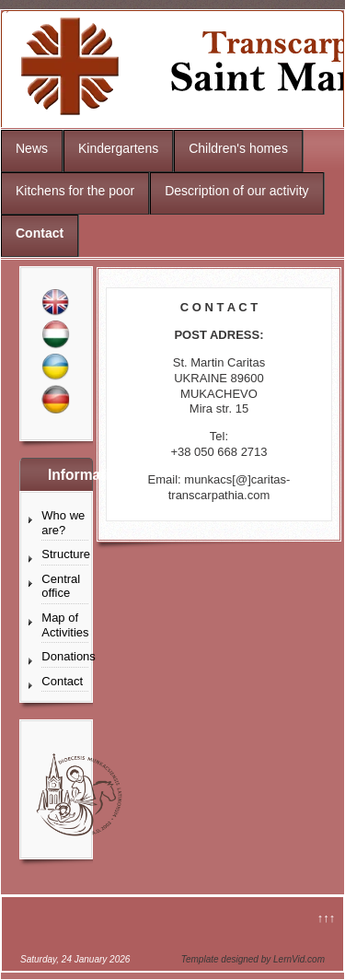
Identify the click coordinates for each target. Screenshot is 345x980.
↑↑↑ (327, 918)
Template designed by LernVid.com (253, 959)
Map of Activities (65, 625)
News (32, 148)
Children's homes (238, 148)
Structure (65, 554)
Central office (61, 586)
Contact (40, 233)
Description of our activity (236, 191)
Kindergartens (118, 148)
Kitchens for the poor (75, 191)
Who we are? (63, 523)
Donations (65, 656)
